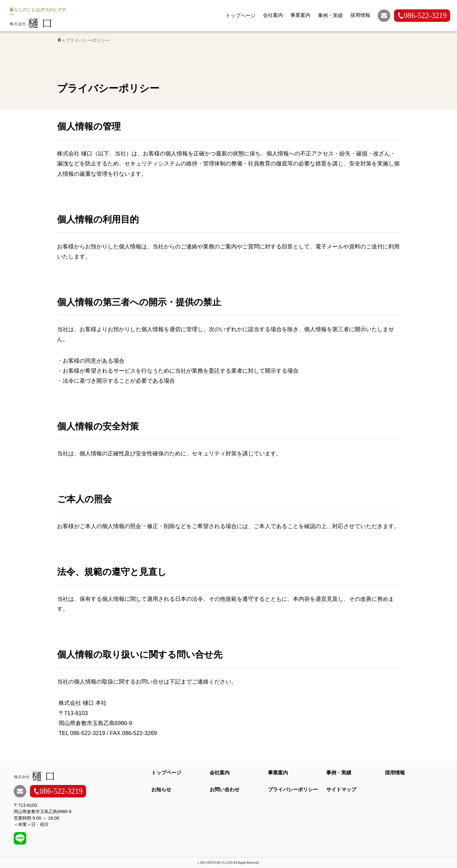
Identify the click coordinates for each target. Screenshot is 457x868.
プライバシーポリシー (293, 790)
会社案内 (220, 773)
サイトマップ (341, 790)
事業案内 (278, 773)
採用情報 (395, 773)
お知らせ (161, 790)
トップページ (166, 773)
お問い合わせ (225, 790)
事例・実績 (339, 773)
